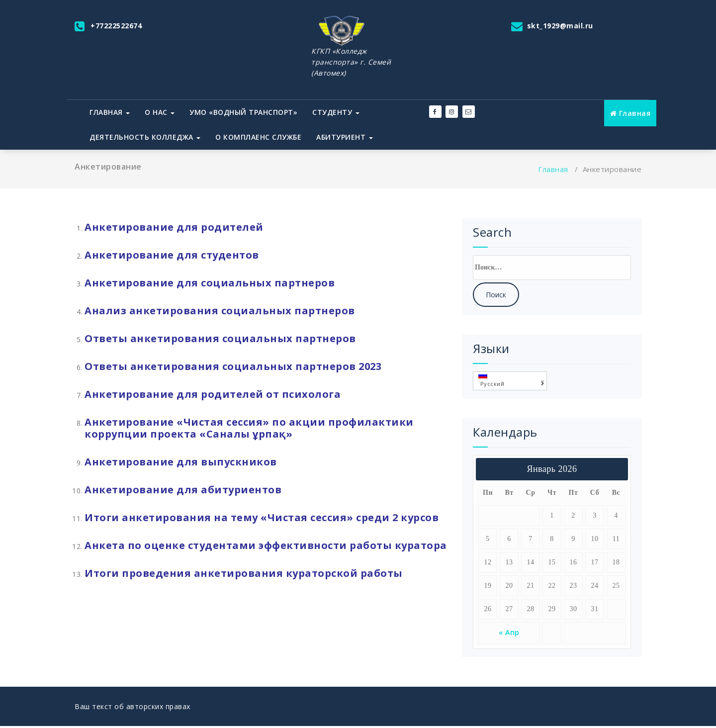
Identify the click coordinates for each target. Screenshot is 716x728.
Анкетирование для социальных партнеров (211, 283)
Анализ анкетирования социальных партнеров (220, 311)
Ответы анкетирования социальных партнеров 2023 (233, 366)
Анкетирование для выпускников (181, 462)
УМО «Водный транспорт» (243, 112)
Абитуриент (345, 137)
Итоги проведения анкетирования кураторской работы (244, 573)
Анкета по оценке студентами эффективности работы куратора (266, 545)
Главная (110, 112)
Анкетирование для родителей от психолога (213, 394)
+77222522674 (116, 26)
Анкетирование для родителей (174, 227)
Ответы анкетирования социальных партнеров (220, 338)
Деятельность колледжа (145, 137)
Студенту (336, 112)
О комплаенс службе (258, 137)
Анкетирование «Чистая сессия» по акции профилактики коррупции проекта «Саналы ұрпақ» (249, 428)
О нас (160, 112)
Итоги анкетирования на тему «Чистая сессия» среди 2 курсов (262, 517)
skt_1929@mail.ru (560, 26)
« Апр (509, 632)
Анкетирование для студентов (172, 255)
